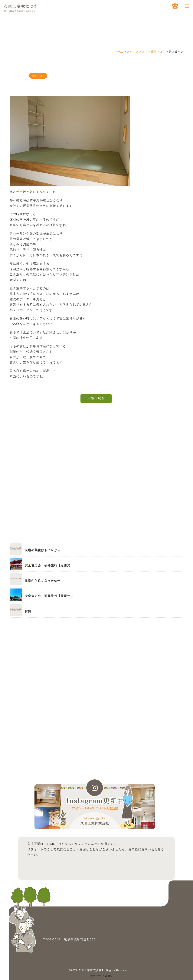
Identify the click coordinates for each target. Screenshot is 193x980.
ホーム (119, 52)
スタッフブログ (137, 52)
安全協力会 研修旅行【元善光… (49, 565)
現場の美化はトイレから (43, 550)
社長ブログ (158, 52)
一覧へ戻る (96, 398)
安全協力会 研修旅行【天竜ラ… (49, 596)
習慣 (28, 611)
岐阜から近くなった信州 (43, 581)
